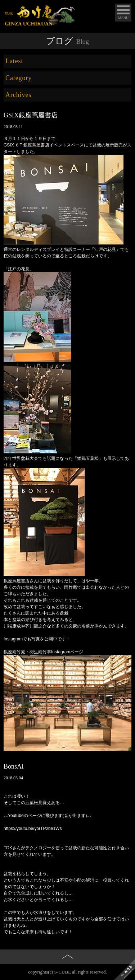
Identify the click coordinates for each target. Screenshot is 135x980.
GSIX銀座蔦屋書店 (31, 115)
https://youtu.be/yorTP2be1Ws (33, 829)
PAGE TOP (67, 969)
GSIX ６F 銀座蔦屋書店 (26, 145)
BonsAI (14, 766)
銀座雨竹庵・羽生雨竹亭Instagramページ (43, 652)
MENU (123, 18)
